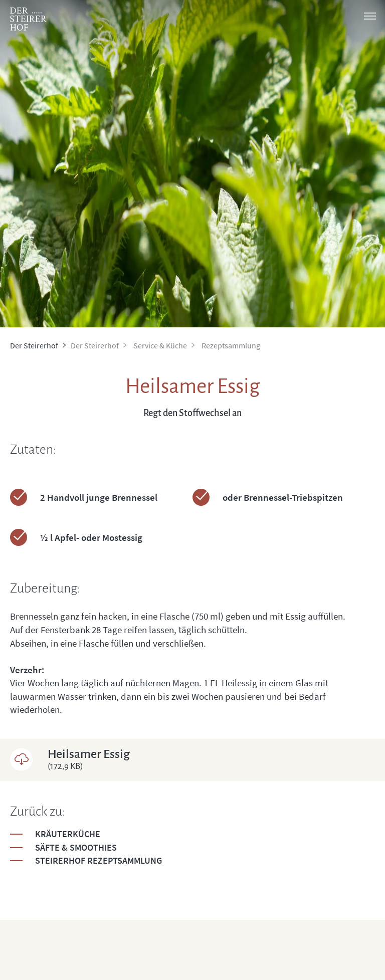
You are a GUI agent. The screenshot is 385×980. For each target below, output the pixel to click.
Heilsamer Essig (211, 759)
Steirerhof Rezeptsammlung (99, 860)
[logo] (28, 19)
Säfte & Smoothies (76, 847)
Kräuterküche (68, 834)
